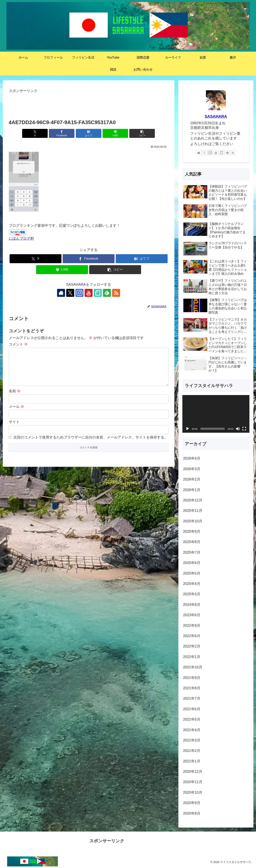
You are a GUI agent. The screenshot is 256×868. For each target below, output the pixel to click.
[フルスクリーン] (244, 429)
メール (16, 407)
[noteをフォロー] (98, 293)
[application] (216, 414)
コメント (18, 344)
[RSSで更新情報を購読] (116, 293)
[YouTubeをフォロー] (89, 293)
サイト (14, 422)
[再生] (188, 429)
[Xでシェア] (35, 133)
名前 (15, 391)
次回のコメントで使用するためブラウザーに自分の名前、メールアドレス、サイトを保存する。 (91, 437)
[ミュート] (238, 429)
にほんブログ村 (21, 238)
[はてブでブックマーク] (89, 133)
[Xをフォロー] (70, 293)
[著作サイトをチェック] (61, 293)
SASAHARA (216, 116)
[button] (142, 133)
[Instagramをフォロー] (79, 293)
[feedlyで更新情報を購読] (107, 293)
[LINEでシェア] (115, 133)
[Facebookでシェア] (62, 133)
